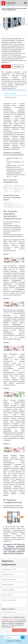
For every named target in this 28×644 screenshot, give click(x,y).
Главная (3, 8)
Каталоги (6, 66)
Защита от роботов (8, 609)
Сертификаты (18, 66)
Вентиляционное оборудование (13, 8)
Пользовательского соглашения (11, 620)
